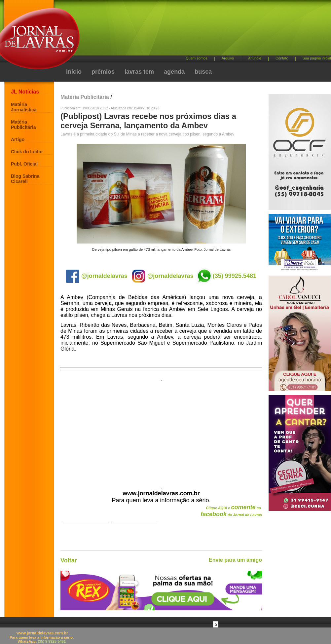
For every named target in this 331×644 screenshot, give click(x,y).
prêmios (103, 72)
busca (203, 72)
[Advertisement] (176, 56)
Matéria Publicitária (23, 125)
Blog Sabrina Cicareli (25, 179)
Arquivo (228, 58)
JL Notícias (25, 92)
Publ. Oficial (24, 164)
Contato (282, 58)
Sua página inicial (317, 58)
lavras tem (139, 72)
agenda (174, 72)
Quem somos (196, 58)
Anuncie (255, 58)
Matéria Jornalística (24, 107)
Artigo (18, 139)
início (74, 72)
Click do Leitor (27, 152)
